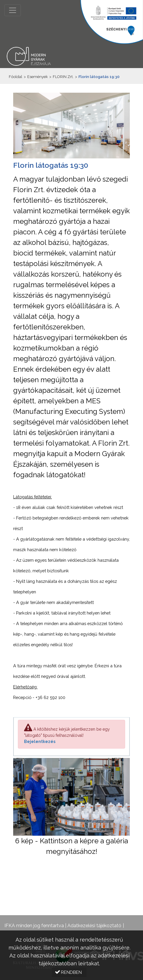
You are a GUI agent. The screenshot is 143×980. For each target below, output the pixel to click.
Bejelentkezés (40, 742)
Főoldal (16, 77)
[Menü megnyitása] (13, 10)
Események (38, 77)
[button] (69, 972)
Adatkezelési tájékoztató (94, 926)
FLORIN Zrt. (63, 77)
